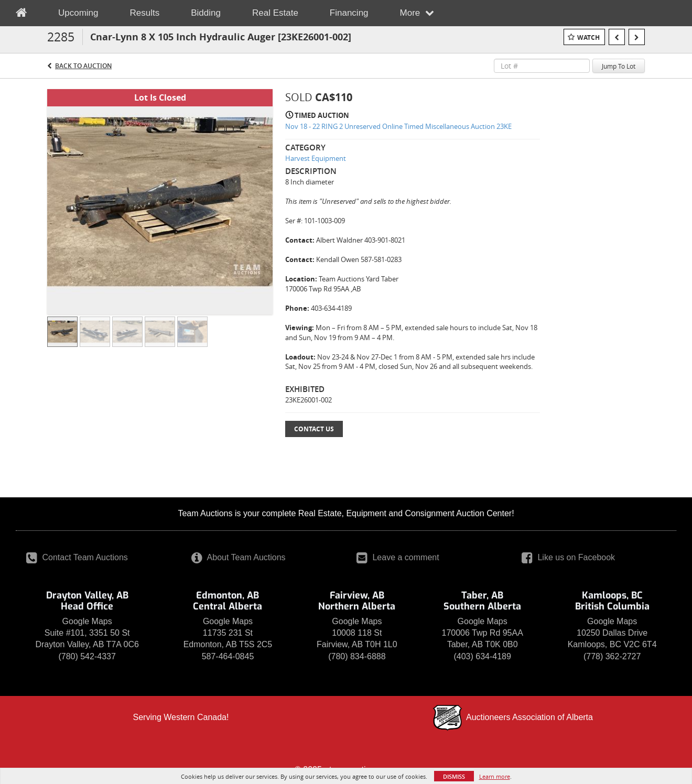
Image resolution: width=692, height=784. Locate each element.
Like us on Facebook (568, 557)
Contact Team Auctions (77, 557)
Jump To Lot (619, 66)
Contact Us (314, 429)
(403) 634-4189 (482, 656)
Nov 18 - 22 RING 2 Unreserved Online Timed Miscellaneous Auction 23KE (398, 126)
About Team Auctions (239, 557)
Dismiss (454, 776)
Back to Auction (83, 66)
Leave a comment (398, 557)
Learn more (495, 776)
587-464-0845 (228, 656)
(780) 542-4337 (87, 656)
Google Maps (87, 621)
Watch (588, 37)
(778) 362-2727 (612, 656)
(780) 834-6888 (357, 656)
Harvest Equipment (316, 158)
